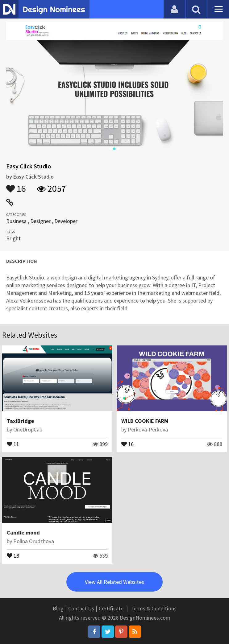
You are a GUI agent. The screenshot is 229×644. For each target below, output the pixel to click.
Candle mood (23, 533)
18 (13, 555)
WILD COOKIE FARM (145, 421)
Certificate (111, 608)
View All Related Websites (114, 582)
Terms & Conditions (154, 608)
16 (16, 186)
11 (13, 444)
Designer (40, 221)
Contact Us (81, 608)
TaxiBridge (20, 421)
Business (16, 221)
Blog (58, 608)
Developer (66, 221)
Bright (13, 238)
